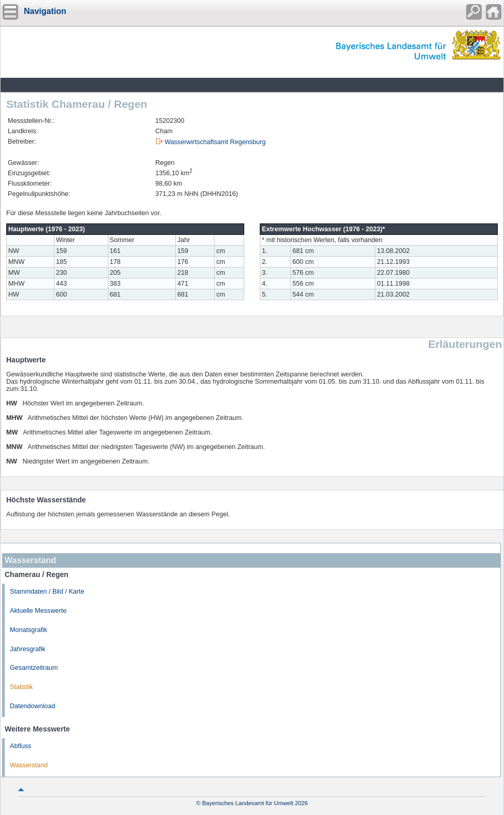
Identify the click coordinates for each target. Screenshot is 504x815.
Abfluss (20, 746)
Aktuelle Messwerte (38, 611)
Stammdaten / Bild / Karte (47, 592)
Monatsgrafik (29, 630)
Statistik (21, 687)
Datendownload (33, 706)
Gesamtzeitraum (34, 668)
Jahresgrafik (28, 649)
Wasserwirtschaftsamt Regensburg (215, 142)
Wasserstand (29, 765)
